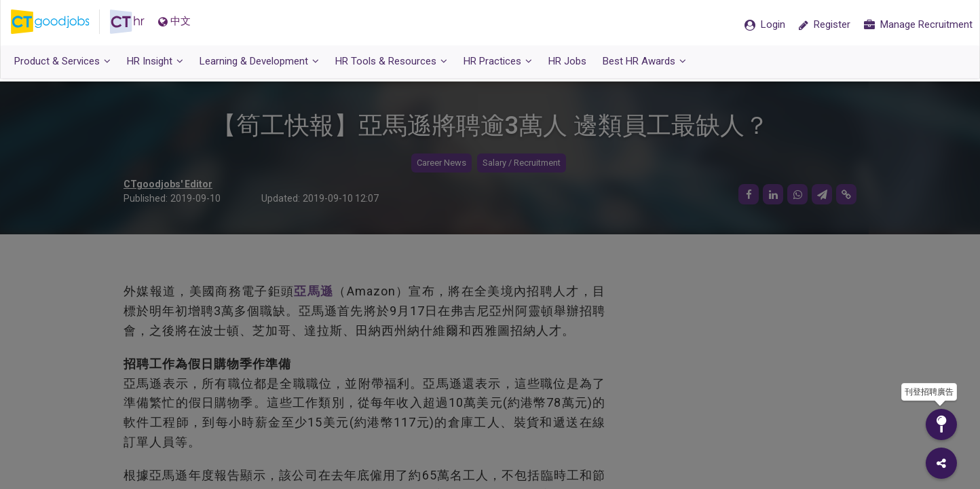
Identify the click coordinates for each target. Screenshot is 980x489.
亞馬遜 (314, 292)
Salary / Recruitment (522, 163)
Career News (441, 163)
